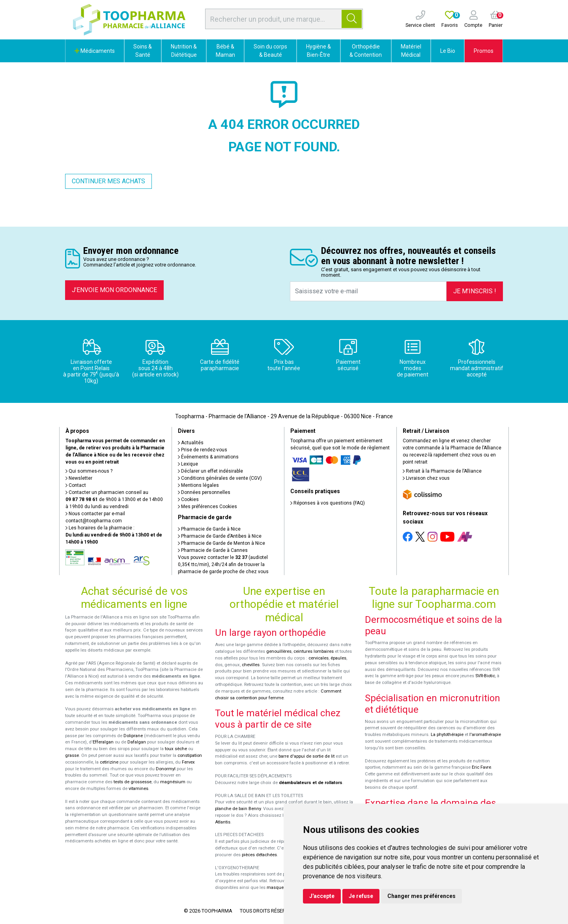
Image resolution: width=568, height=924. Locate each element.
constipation (190, 755)
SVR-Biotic (485, 676)
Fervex (188, 762)
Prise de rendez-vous (203, 450)
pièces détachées (259, 855)
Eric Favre (481, 767)
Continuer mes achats (108, 181)
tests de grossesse (133, 782)
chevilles (251, 665)
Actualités (191, 443)
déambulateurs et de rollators (311, 783)
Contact (76, 485)
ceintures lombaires (314, 651)
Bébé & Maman (225, 51)
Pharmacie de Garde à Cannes (213, 550)
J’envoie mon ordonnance (114, 290)
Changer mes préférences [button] (421, 896)
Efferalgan (103, 742)
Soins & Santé (143, 51)
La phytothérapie (447, 735)
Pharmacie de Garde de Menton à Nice (221, 543)
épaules (338, 658)
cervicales (319, 658)
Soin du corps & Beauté (270, 51)
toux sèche (176, 749)
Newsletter (79, 478)
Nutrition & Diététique (184, 51)
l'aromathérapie (485, 735)
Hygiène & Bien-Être (319, 51)
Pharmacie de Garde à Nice (209, 529)
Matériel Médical (411, 51)
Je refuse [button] (361, 896)
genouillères (279, 651)
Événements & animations (208, 457)
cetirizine (109, 762)
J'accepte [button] (322, 896)
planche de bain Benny (238, 809)
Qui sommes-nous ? (89, 471)
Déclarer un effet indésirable (210, 471)
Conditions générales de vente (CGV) (220, 478)
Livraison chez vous (426, 478)
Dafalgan (137, 742)
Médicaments (95, 51)
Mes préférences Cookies (207, 507)
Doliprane (133, 736)
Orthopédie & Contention (366, 51)
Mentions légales (198, 485)
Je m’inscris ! (475, 291)
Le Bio (448, 51)
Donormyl (166, 769)
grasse (72, 755)
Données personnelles (204, 492)
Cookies (188, 499)
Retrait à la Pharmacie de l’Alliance (442, 471)
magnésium (173, 782)
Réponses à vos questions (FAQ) (328, 503)
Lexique (188, 464)
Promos (484, 51)
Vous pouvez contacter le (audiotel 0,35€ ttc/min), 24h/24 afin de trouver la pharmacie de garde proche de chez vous (223, 564)
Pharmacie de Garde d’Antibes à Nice (220, 536)
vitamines (138, 789)
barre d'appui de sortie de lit (306, 756)
